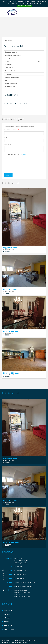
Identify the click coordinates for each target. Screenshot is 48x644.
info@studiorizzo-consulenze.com (26, 582)
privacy (25, 154)
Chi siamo (8, 618)
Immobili (7, 614)
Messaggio (9, 144)
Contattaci (8, 625)
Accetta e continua (24, 6)
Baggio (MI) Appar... (11, 248)
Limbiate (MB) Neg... (11, 373)
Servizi (7, 622)
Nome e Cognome (12, 130)
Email (7, 137)
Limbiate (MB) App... (11, 331)
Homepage (8, 610)
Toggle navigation (4, 12)
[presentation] (17, 160)
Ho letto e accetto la (16, 155)
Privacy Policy (9, 629)
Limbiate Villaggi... (11, 289)
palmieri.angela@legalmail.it (23, 586)
